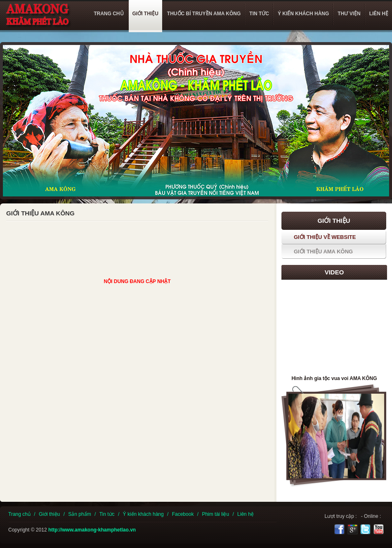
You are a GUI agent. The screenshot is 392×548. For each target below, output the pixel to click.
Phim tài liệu (215, 514)
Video (334, 272)
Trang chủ (19, 514)
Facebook (183, 514)
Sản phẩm (79, 514)
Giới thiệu (49, 514)
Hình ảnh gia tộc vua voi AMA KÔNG (334, 378)
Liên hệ (246, 514)
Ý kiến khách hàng (143, 514)
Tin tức (107, 514)
